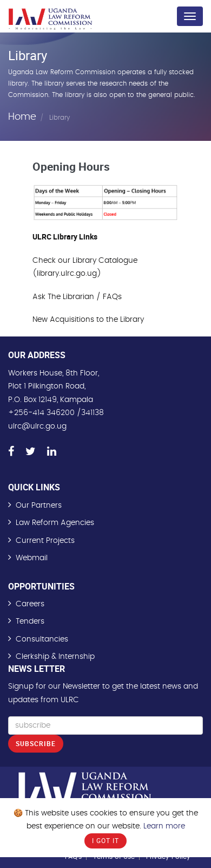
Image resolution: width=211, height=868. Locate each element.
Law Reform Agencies (55, 523)
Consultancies (42, 639)
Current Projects (45, 541)
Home (22, 117)
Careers (30, 604)
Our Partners (39, 506)
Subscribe (36, 743)
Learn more (164, 826)
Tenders (30, 621)
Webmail (32, 558)
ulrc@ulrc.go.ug (37, 426)
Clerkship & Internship (55, 657)
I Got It (105, 840)
